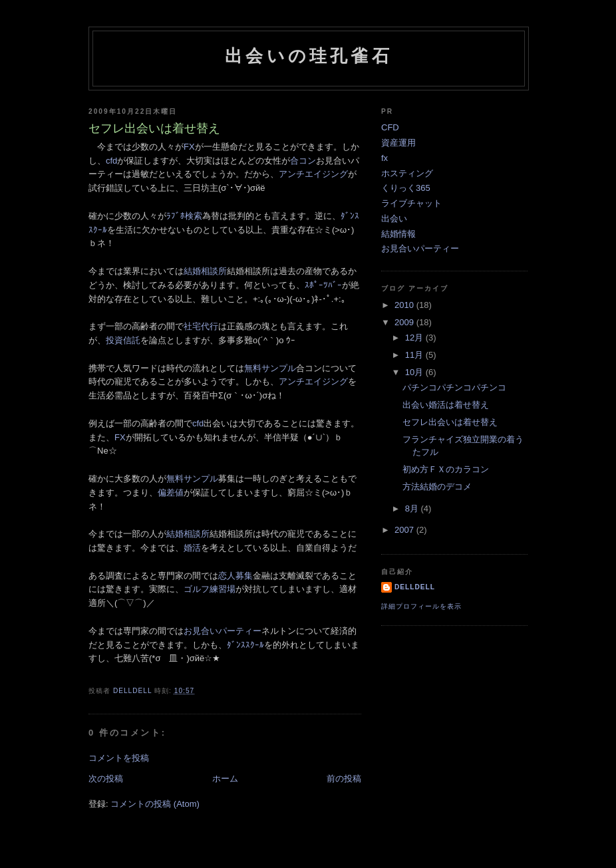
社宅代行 (201, 326)
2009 (405, 322)
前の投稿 (344, 779)
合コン (303, 161)
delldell (415, 587)
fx (385, 158)
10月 (415, 372)
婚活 (192, 548)
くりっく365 (406, 188)
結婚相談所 (205, 271)
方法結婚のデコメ (437, 487)
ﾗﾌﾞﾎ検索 (184, 216)
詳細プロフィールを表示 (421, 606)
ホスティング (407, 173)
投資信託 (123, 340)
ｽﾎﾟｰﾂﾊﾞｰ (323, 285)
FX (189, 147)
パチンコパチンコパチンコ (454, 387)
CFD (390, 127)
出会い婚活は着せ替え (446, 405)
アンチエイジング (313, 174)
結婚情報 (398, 234)
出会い (394, 218)
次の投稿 (106, 779)
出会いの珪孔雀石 (309, 56)
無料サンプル (270, 368)
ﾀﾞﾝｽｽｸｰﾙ (245, 645)
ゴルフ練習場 (210, 589)
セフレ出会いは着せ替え (450, 422)
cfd (111, 161)
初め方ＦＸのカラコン (446, 469)
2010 (405, 305)
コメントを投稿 (119, 758)
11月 (415, 355)
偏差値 (171, 493)
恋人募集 (235, 576)
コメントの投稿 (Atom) (155, 804)
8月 (413, 508)
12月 (415, 338)
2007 (405, 530)
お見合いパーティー (223, 631)
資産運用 (398, 143)
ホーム (225, 779)
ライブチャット (411, 203)
